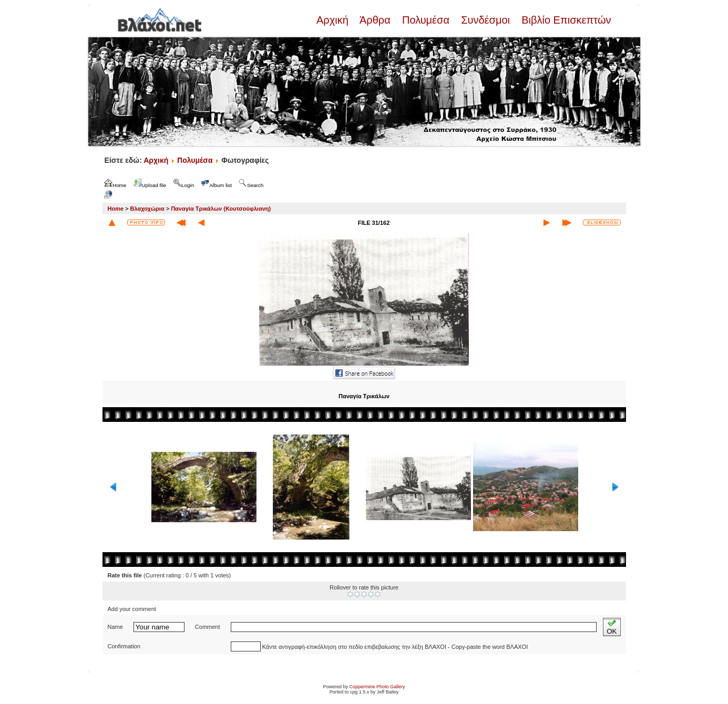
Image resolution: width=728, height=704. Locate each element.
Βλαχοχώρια (147, 209)
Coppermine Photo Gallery (377, 687)
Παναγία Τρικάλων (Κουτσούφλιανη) (221, 209)
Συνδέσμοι (486, 20)
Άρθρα (375, 20)
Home (116, 209)
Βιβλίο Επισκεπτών (565, 20)
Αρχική (334, 20)
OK (612, 627)
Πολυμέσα (425, 20)
